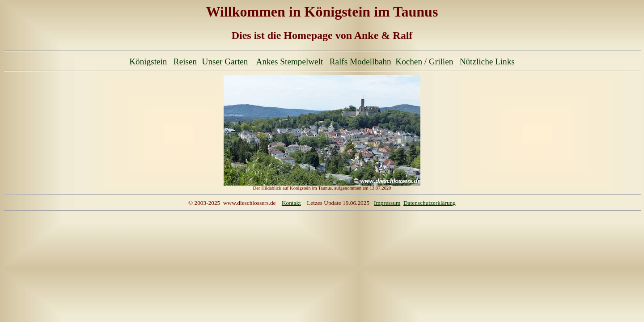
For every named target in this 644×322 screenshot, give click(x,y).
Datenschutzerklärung (430, 203)
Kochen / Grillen (424, 61)
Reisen (185, 61)
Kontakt (291, 203)
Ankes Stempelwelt (289, 61)
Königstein (148, 61)
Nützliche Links (487, 61)
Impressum (387, 203)
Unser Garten (225, 61)
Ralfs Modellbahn (360, 61)
